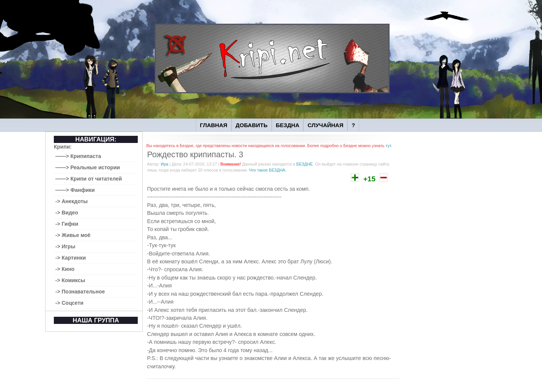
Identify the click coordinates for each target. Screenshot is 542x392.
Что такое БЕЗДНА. (268, 170)
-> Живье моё (73, 235)
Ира (164, 164)
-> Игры (65, 246)
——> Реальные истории (88, 167)
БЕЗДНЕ (304, 164)
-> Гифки (67, 224)
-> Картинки (71, 258)
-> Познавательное (80, 292)
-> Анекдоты (72, 201)
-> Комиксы (70, 280)
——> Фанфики (75, 190)
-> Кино (65, 269)
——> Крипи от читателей (89, 179)
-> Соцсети (69, 303)
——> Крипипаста (78, 156)
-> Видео (67, 213)
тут (388, 146)
